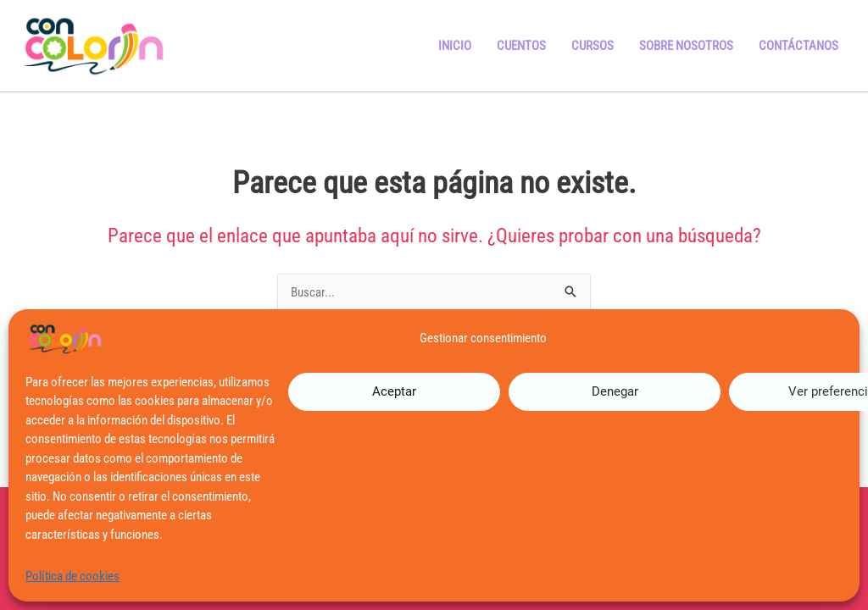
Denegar (615, 391)
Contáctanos (798, 46)
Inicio (455, 46)
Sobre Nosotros (686, 46)
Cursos (593, 46)
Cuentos (521, 46)
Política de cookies (72, 576)
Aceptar (394, 391)
